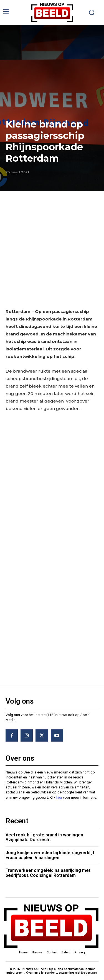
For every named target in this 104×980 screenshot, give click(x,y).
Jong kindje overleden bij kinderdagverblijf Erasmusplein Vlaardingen (50, 855)
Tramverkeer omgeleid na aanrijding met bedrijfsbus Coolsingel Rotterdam (48, 873)
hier (59, 797)
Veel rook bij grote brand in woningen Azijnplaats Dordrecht (44, 837)
